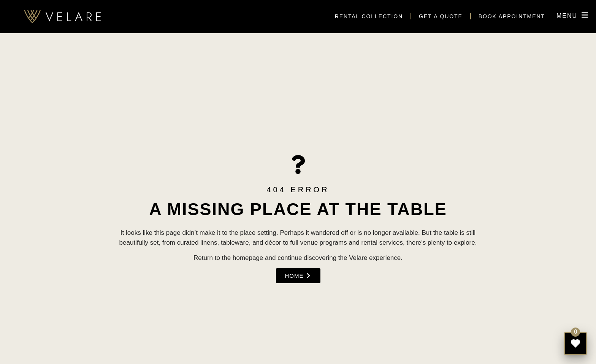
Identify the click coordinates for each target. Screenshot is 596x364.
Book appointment (512, 16)
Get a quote (441, 16)
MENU (567, 16)
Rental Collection (369, 16)
